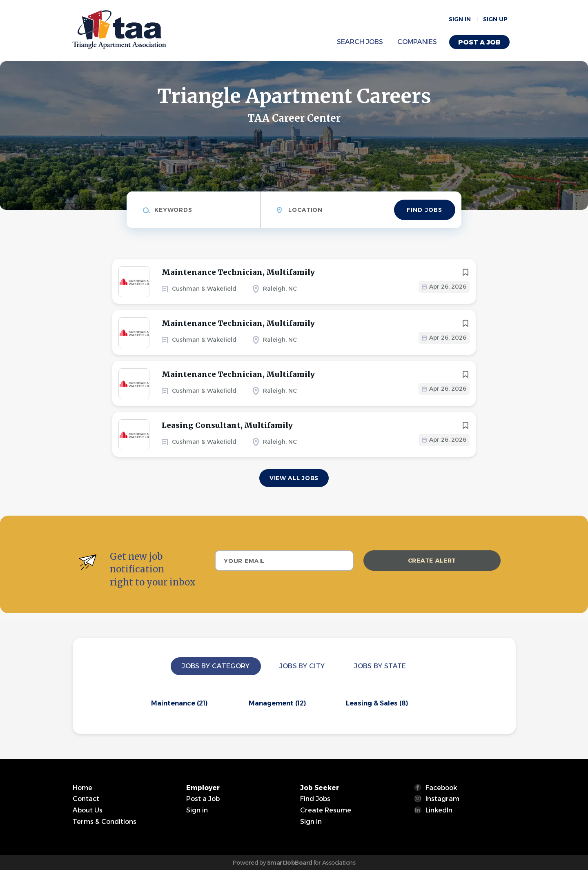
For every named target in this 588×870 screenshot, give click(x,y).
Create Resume (326, 810)
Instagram (442, 799)
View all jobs (294, 478)
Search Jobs (360, 42)
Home (82, 788)
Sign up (495, 19)
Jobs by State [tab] (380, 666)
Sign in (460, 19)
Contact (86, 799)
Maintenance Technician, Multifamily (238, 272)
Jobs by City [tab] (302, 666)
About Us (88, 810)
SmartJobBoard (290, 863)
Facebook (441, 788)
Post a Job (479, 42)
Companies (417, 42)
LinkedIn (439, 810)
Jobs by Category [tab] (216, 666)
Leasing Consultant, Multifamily (227, 425)
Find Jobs (424, 210)
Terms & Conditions (105, 822)
